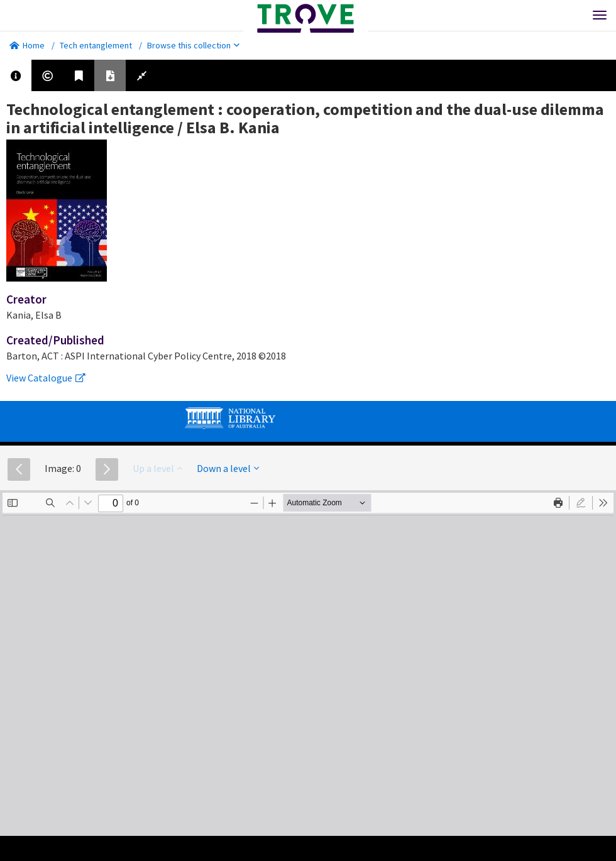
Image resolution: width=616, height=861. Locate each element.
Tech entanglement (96, 45)
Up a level (157, 468)
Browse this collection (193, 45)
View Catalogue (46, 378)
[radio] (581, 503)
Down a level (228, 468)
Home (27, 45)
